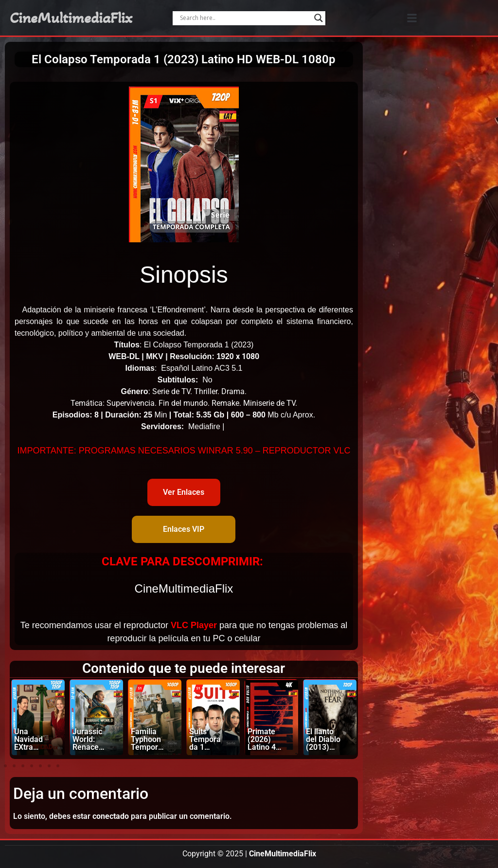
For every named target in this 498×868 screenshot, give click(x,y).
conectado (111, 816)
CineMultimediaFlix (71, 18)
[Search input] (245, 18)
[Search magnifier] (319, 18)
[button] (412, 18)
